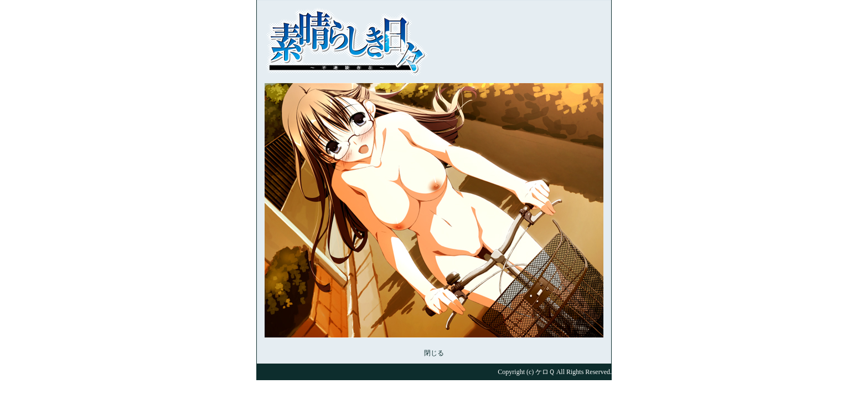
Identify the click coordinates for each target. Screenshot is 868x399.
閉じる (434, 353)
